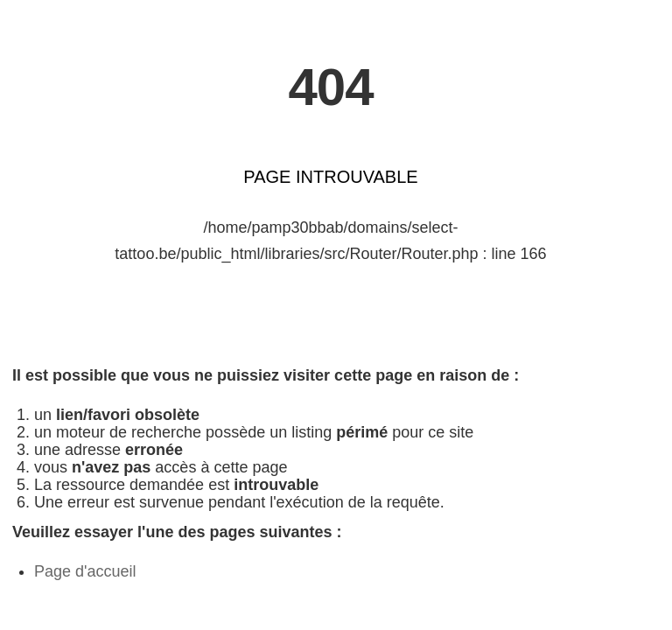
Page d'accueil (85, 571)
